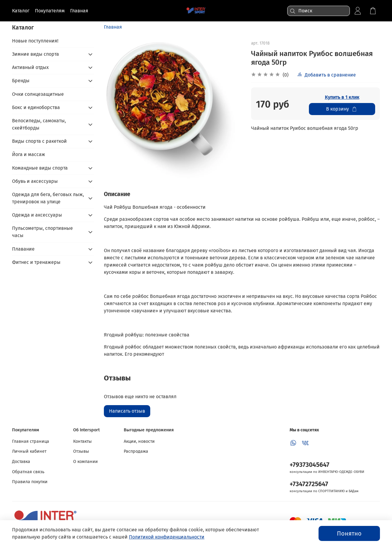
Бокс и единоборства (36, 107)
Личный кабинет (29, 451)
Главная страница (31, 441)
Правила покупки (30, 482)
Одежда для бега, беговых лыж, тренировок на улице (48, 198)
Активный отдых (30, 67)
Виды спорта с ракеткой (39, 141)
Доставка (21, 462)
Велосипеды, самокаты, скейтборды (39, 124)
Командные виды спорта (40, 168)
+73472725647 (309, 484)
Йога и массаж (29, 154)
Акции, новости (139, 441)
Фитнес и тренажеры (36, 262)
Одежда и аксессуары (37, 215)
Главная (113, 27)
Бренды (21, 81)
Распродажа (136, 451)
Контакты (82, 441)
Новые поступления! (35, 41)
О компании (86, 462)
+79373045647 (310, 465)
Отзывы (81, 451)
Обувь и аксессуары (35, 181)
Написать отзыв (127, 411)
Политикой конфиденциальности (167, 537)
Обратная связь (28, 472)
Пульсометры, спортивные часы (42, 232)
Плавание (23, 249)
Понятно (349, 533)
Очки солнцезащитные (38, 94)
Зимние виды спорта (36, 54)
